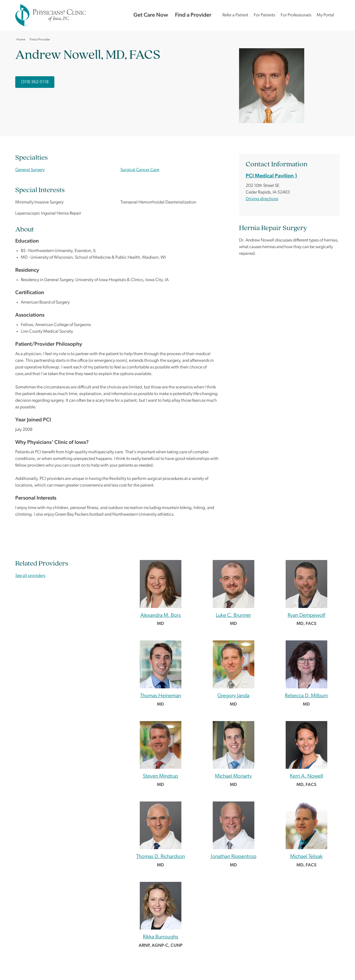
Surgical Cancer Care (140, 170)
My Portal (325, 15)
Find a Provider (193, 15)
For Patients (264, 15)
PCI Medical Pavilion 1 (272, 176)
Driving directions (262, 199)
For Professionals (296, 15)
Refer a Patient (235, 15)
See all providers (30, 576)
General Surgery (30, 170)
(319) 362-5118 (35, 82)
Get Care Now (151, 15)
